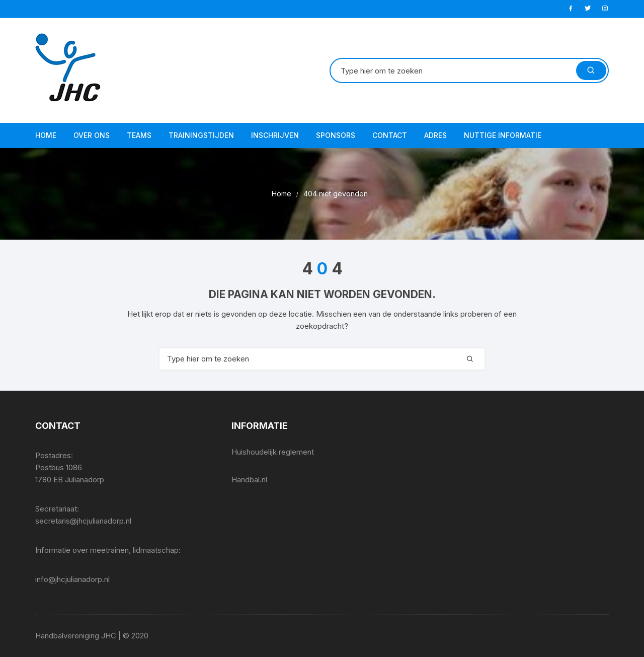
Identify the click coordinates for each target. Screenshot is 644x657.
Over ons (92, 135)
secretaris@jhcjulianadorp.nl (83, 521)
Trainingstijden (201, 135)
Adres (435, 135)
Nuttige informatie (503, 135)
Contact (390, 135)
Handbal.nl (249, 480)
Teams (139, 135)
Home (46, 135)
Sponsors (336, 135)
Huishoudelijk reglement (273, 452)
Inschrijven (275, 135)
